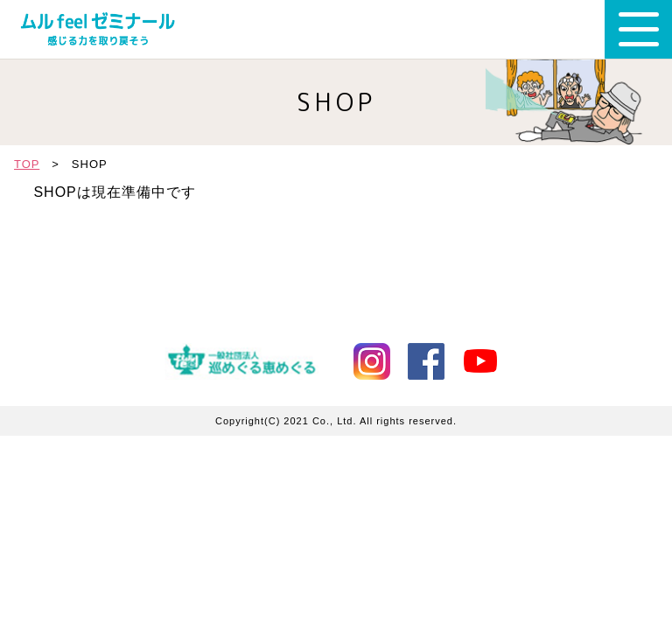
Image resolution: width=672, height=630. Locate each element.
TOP (27, 164)
